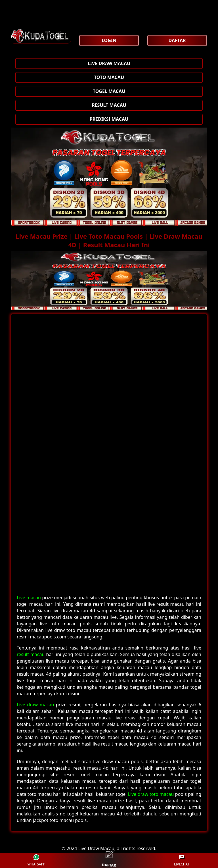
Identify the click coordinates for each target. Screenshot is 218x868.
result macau (31, 654)
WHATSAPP (36, 860)
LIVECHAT (182, 860)
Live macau (29, 598)
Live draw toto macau (151, 794)
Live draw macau (35, 705)
